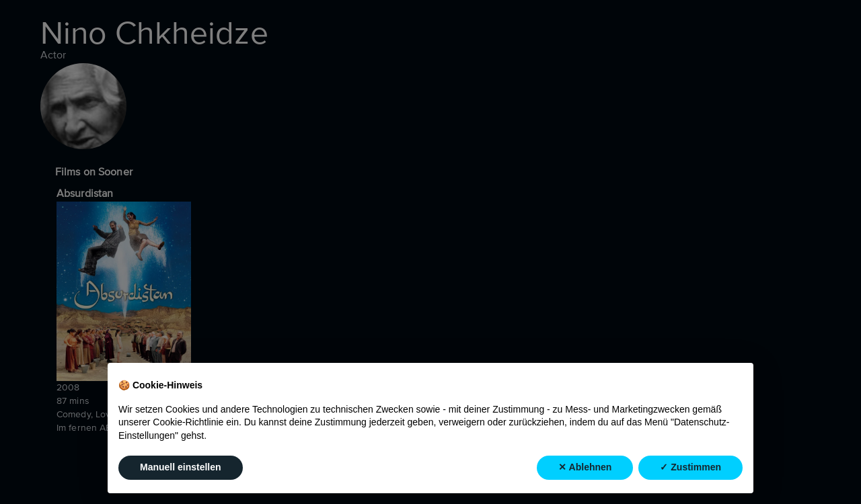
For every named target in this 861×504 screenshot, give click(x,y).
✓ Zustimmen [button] (690, 468)
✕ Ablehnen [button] (585, 468)
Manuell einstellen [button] (181, 468)
